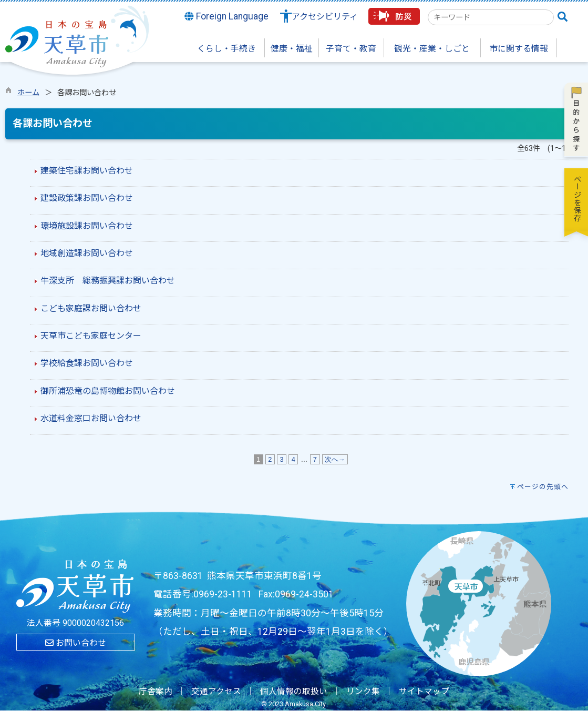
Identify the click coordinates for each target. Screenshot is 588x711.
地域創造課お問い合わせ (87, 253)
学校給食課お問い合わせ (87, 363)
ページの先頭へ (543, 487)
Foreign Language (226, 16)
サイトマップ (424, 692)
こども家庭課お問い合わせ (91, 308)
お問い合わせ (76, 643)
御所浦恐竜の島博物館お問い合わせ (108, 391)
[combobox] (491, 17)
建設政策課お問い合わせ (87, 198)
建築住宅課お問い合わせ (87, 171)
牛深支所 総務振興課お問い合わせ (108, 281)
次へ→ (335, 459)
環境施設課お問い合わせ (87, 226)
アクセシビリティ (325, 17)
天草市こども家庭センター (91, 336)
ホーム (28, 93)
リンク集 (363, 692)
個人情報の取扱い (294, 692)
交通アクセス (216, 692)
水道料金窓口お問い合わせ (91, 418)
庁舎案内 (156, 692)
